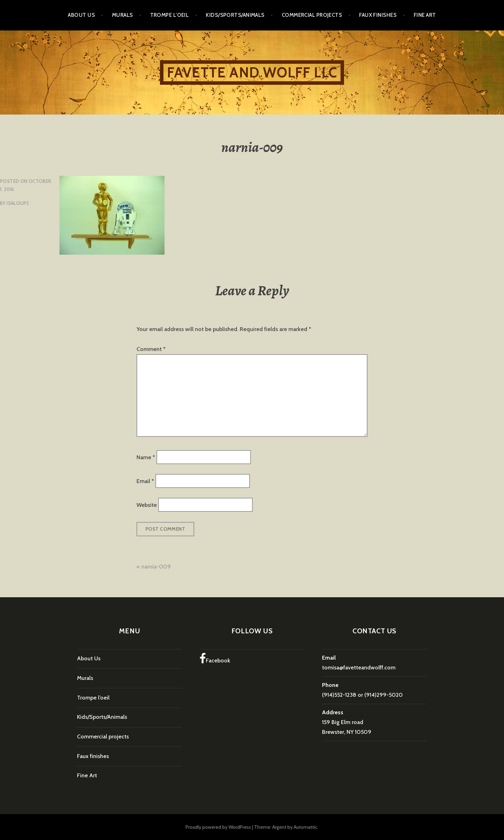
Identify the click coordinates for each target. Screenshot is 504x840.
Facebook (215, 659)
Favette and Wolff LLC (252, 72)
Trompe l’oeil (170, 15)
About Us (81, 15)
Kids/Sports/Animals (235, 15)
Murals (122, 15)
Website (147, 505)
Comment (151, 349)
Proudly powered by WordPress (218, 827)
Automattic (306, 827)
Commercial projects (312, 15)
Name (146, 457)
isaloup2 (18, 203)
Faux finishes (378, 15)
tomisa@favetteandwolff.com (359, 667)
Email (145, 481)
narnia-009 (156, 567)
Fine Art (425, 15)
